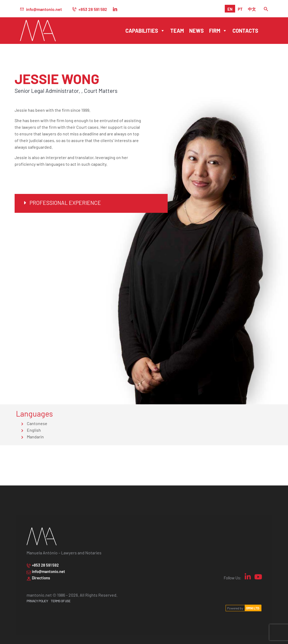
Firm (218, 31)
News (196, 30)
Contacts (245, 30)
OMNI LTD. (253, 608)
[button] (91, 203)
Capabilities (145, 31)
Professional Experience (65, 202)
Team (177, 30)
